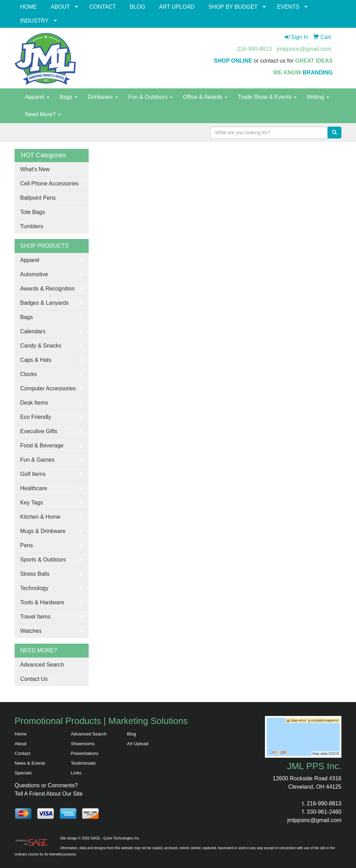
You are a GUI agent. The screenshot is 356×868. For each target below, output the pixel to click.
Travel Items (35, 617)
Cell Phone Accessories (49, 184)
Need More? (43, 114)
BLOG (137, 7)
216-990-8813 (254, 49)
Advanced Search (42, 665)
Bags (69, 97)
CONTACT (103, 7)
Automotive (34, 274)
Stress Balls (35, 574)
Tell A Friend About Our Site (49, 794)
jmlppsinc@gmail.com (304, 49)
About (21, 744)
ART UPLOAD (177, 7)
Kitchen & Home (40, 517)
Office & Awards (205, 97)
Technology (34, 588)
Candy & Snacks (41, 346)
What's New (35, 169)
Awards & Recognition (47, 289)
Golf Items (33, 474)
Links (76, 773)
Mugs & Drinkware (43, 531)
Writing (318, 97)
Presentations (85, 753)
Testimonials (83, 763)
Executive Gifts (39, 431)
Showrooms (83, 744)
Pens (26, 545)
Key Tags (32, 503)
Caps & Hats (36, 360)
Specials (23, 773)
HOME (29, 7)
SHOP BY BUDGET (233, 7)
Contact (22, 753)
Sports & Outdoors (43, 560)
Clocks (29, 374)
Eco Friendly (36, 417)
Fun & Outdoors (150, 97)
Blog (131, 734)
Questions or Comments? (46, 785)
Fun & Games (37, 460)
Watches (31, 631)
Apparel (37, 97)
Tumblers (32, 226)
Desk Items (34, 403)
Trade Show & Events (267, 97)
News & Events (30, 763)
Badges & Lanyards (44, 303)
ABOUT (60, 7)
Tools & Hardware (42, 602)
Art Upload (137, 744)
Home (21, 734)
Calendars (33, 331)
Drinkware (103, 97)
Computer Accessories (48, 388)
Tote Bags (33, 212)
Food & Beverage (42, 445)
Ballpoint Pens (38, 198)
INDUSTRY (34, 21)
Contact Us (34, 679)
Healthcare (34, 488)
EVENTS (288, 7)
